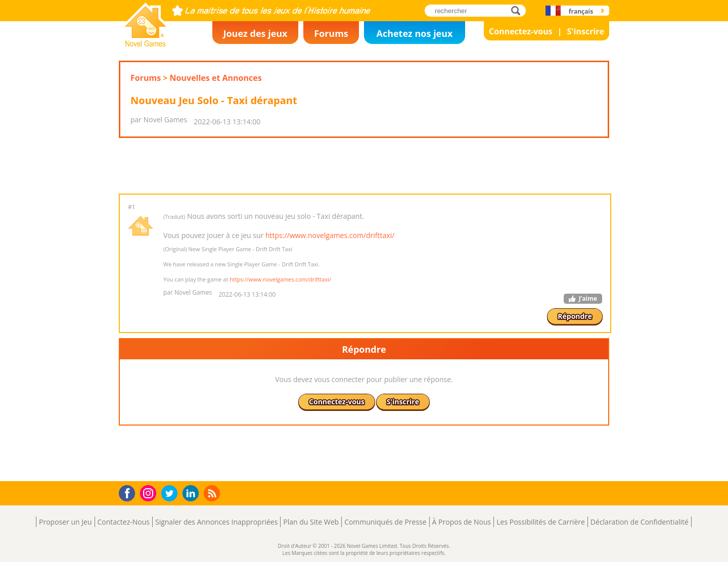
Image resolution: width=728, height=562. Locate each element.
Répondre (575, 316)
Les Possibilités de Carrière (541, 522)
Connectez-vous (521, 31)
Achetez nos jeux (414, 33)
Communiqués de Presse (385, 522)
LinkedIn (192, 494)
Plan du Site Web (311, 522)
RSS (213, 493)
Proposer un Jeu (65, 522)
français (581, 11)
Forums (331, 33)
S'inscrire (585, 31)
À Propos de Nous (462, 522)
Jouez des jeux (255, 33)
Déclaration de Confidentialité (640, 522)
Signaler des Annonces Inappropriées (216, 522)
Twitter (171, 494)
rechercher (518, 10)
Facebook (130, 492)
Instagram (150, 493)
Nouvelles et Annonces (216, 78)
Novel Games (144, 43)
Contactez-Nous (124, 522)
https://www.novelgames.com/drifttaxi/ (330, 235)
